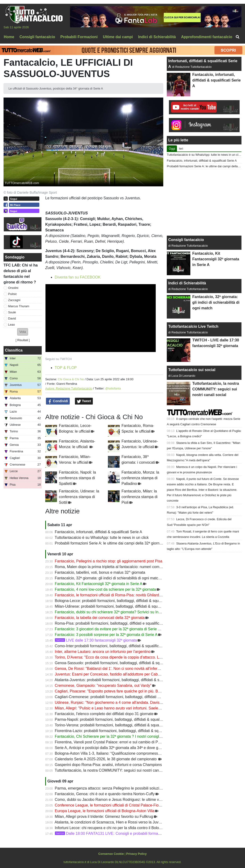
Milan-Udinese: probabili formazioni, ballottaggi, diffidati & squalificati (113, 606)
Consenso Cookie (111, 854)
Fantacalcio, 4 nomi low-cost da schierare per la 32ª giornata (105, 589)
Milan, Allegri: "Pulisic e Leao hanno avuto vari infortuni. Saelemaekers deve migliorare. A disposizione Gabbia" (147, 708)
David (12, 318)
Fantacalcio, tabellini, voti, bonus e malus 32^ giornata (100, 572)
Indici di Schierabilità (187, 283)
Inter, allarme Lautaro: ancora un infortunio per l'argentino (103, 652)
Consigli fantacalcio (186, 240)
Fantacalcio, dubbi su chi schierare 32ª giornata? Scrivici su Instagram (114, 612)
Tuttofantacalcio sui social (192, 370)
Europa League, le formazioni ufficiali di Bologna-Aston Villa (105, 811)
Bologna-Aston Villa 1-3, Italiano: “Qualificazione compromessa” (108, 753)
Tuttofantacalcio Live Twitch (193, 326)
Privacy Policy (137, 854)
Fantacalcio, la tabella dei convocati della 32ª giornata (100, 618)
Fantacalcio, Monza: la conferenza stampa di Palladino (140, 478)
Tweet (84, 401)
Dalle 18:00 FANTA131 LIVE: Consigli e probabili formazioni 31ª (114, 833)
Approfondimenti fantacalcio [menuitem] (207, 37)
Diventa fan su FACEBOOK (78, 277)
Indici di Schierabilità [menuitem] (157, 37)
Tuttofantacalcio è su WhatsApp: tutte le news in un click (102, 538)
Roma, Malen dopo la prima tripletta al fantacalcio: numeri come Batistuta (116, 567)
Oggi (172, 149)
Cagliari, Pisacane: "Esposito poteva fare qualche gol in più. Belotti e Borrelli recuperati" (128, 691)
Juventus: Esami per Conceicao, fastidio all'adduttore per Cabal (108, 674)
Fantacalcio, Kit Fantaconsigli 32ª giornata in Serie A (99, 584)
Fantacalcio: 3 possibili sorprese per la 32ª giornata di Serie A (106, 635)
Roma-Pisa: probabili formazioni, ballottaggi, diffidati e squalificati (109, 623)
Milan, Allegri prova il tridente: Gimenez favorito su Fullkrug (104, 817)
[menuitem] (237, 37)
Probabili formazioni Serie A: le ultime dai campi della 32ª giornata (110, 543)
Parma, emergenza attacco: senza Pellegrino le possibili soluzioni (110, 788)
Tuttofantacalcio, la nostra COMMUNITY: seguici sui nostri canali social (114, 770)
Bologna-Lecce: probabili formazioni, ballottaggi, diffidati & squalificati (113, 601)
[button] (23, 332)
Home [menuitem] (9, 37)
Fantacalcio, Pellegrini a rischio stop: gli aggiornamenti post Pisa (109, 561)
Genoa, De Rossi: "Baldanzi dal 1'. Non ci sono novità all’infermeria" (112, 669)
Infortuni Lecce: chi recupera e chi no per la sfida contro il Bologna (110, 828)
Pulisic (13, 294)
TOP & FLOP (66, 368)
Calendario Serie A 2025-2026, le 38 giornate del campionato (106, 759)
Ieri (181, 149)
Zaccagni (14, 300)
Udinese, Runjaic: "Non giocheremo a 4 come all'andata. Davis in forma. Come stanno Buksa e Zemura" (142, 702)
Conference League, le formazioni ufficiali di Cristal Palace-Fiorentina (113, 805)
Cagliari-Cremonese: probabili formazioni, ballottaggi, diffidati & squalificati (117, 697)
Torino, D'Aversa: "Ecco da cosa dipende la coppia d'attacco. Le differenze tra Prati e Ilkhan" (132, 657)
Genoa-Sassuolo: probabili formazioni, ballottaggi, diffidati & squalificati (115, 663)
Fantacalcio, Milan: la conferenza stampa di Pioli (140, 497)
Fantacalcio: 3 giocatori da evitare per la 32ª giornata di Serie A (108, 629)
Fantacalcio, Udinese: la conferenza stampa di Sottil (79, 497)
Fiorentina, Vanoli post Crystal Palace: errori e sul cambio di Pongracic (114, 742)
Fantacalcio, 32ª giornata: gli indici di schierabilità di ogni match (108, 578)
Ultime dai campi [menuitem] (118, 37)
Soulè (12, 312)
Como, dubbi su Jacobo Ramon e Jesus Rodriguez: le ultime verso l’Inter (116, 800)
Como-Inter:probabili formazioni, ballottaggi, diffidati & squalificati (109, 646)
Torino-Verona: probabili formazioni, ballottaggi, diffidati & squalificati (112, 725)
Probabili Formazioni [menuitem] (79, 37)
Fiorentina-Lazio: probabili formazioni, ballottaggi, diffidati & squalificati (114, 731)
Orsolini (13, 288)
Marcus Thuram (19, 306)
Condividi (58, 401)
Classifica (14, 350)
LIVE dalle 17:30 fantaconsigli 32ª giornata (96, 640)
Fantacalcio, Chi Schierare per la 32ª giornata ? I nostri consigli (107, 736)
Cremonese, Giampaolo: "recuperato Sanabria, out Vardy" (103, 686)
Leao (12, 325)
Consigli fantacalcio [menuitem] (37, 37)
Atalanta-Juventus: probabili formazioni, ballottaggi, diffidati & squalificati (115, 680)
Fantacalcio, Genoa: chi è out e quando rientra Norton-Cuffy (105, 794)
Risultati (23, 340)
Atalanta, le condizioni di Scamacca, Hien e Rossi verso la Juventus (111, 822)
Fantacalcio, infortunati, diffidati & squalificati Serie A (99, 532)
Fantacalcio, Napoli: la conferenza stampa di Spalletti (77, 478)
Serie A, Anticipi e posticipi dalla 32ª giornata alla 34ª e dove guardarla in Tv (118, 748)
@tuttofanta (113, 388)
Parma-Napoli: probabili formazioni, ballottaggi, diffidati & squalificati (112, 719)
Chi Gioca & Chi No (71, 379)
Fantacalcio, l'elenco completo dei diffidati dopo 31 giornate (104, 714)
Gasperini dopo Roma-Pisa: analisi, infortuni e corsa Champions (108, 765)
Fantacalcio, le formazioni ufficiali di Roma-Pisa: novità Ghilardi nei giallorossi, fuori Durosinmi (133, 595)
